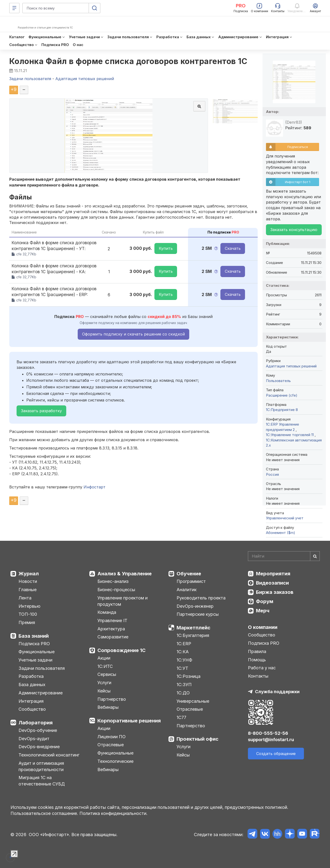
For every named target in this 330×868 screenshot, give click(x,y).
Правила (257, 651)
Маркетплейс (193, 628)
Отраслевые (111, 745)
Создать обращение (276, 754)
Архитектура (111, 629)
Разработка (31, 676)
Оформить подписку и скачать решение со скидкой (133, 334)
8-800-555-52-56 (268, 733)
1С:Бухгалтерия (193, 635)
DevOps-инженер (195, 606)
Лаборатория (36, 723)
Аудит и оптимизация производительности (41, 766)
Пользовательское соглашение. (44, 813)
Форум (265, 601)
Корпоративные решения (129, 721)
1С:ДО (183, 693)
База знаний (34, 636)
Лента (25, 598)
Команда (107, 612)
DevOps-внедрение (39, 747)
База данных (32, 685)
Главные (28, 590)
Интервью (29, 606)
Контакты (258, 676)
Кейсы (104, 691)
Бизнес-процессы (116, 590)
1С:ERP (184, 644)
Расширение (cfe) (282, 395)
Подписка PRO (34, 644)
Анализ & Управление (125, 574)
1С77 (181, 717)
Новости (28, 581)
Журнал (29, 574)
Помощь (257, 660)
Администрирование (41, 693)
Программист (191, 581)
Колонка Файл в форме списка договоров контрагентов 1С (128, 61)
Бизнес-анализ (113, 581)
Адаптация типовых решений (291, 366)
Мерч (263, 611)
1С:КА (183, 652)
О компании (263, 627)
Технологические (115, 761)
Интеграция (31, 701)
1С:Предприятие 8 (282, 410)
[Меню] (14, 8)
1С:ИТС (105, 666)
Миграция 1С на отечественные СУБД (42, 781)
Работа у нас (262, 668)
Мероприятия (273, 574)
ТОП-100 (28, 614)
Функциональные (37, 652)
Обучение (189, 574)
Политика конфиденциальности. (113, 813)
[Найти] (315, 556)
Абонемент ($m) (281, 533)
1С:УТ (182, 668)
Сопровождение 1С (122, 650)
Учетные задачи (35, 660)
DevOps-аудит (34, 739)
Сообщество (32, 709)
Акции (104, 658)
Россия (272, 474)
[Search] (284, 556)
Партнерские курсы (198, 614)
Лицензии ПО (112, 737)
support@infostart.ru (271, 740)
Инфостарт (94, 487)
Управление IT (112, 621)
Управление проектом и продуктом (123, 601)
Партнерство (112, 699)
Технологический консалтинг (49, 755)
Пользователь (278, 381)
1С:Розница (189, 676)
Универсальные (193, 701)
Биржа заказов (275, 592)
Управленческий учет (285, 518)
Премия (27, 622)
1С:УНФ (184, 660)
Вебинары (108, 707)
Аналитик (187, 590)
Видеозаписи (272, 583)
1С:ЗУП (184, 685)
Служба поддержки (277, 692)
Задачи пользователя (42, 668)
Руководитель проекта (201, 598)
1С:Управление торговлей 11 (290, 435)
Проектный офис (198, 739)
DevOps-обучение (38, 730)
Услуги (104, 683)
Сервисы (107, 674)
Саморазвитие (113, 637)
